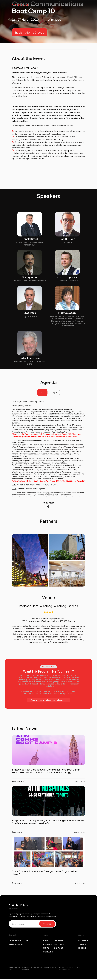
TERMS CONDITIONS (70, 969)
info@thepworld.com (18, 941)
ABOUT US (47, 945)
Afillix (10, 970)
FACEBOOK (83, 941)
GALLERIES (59, 945)
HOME (45, 941)
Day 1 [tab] (42, 393)
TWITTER (82, 945)
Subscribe (47, 925)
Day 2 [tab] (55, 393)
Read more (18, 782)
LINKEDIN (82, 949)
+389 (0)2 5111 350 (16, 945)
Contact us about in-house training (48, 701)
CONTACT (58, 949)
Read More (48, 505)
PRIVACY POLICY (66, 968)
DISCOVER (59, 941)
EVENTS (46, 949)
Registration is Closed (30, 32)
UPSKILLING (48, 953)
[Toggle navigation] (84, 5)
